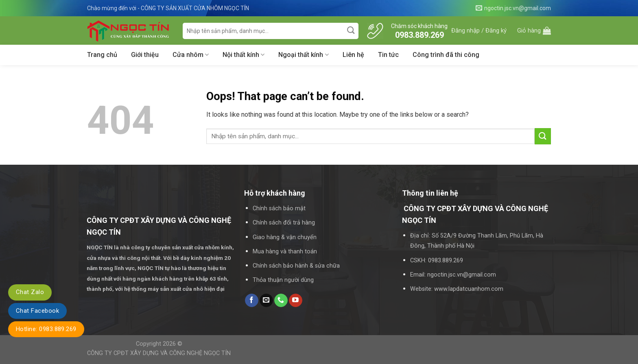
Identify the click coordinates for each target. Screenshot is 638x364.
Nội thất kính (244, 55)
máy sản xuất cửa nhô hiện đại (187, 289)
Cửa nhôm (191, 55)
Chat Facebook (37, 311)
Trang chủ (102, 55)
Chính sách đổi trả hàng (284, 223)
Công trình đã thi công (446, 55)
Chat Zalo (30, 292)
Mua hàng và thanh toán (285, 252)
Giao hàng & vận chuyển (285, 237)
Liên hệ (353, 55)
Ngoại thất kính (303, 55)
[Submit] (351, 31)
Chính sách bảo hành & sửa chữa (296, 266)
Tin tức (388, 55)
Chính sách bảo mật (279, 208)
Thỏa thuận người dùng (283, 280)
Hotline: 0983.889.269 (46, 329)
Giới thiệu (145, 55)
